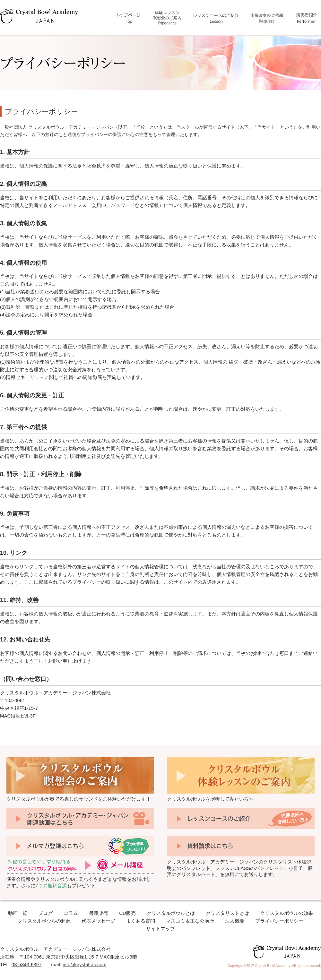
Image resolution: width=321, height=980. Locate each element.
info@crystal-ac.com (84, 964)
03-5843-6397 (26, 964)
